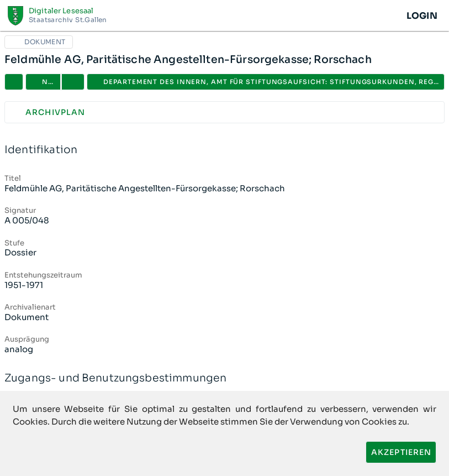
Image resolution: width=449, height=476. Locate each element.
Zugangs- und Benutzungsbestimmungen (224, 378)
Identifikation (224, 150)
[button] (73, 82)
